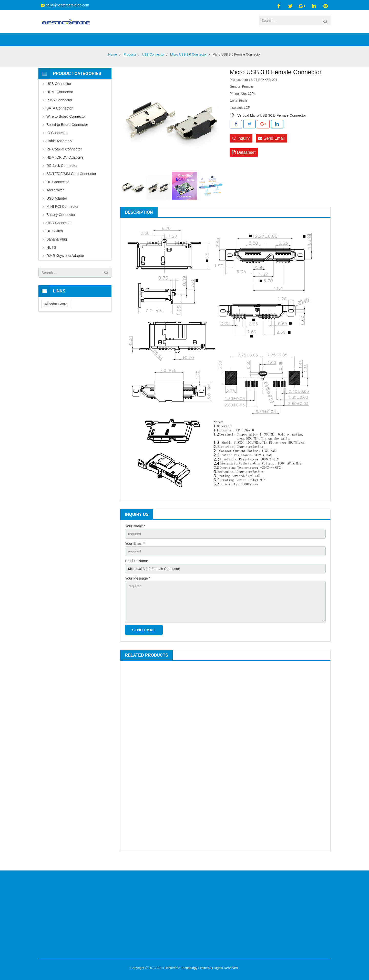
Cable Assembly (59, 149)
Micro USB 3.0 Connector (188, 62)
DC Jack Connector (62, 173)
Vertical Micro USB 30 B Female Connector (272, 123)
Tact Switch (55, 198)
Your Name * (135, 534)
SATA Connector (59, 116)
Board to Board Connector (67, 133)
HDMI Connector (60, 100)
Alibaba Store (56, 312)
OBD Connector (59, 231)
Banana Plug (57, 247)
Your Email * (135, 552)
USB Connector (153, 62)
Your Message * (138, 587)
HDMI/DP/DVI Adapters (65, 165)
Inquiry (241, 146)
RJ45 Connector (59, 108)
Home (112, 62)
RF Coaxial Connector (64, 157)
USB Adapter (57, 206)
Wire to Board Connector (66, 124)
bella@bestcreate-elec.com (67, 5)
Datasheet (244, 161)
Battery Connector (61, 223)
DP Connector (58, 190)
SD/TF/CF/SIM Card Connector (71, 182)
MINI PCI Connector (62, 214)
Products (130, 62)
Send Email (271, 146)
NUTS (51, 255)
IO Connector (57, 141)
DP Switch (55, 239)
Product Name (136, 570)
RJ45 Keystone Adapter (65, 264)
